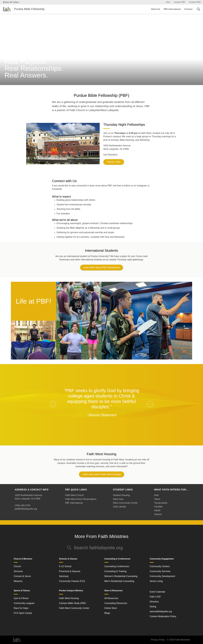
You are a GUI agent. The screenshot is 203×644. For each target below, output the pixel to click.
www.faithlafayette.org (161, 611)
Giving (153, 607)
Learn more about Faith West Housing (101, 474)
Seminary (64, 576)
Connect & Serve (22, 576)
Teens (157, 499)
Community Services (160, 571)
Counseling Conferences (117, 566)
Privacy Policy (158, 640)
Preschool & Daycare (70, 571)
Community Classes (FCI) (72, 581)
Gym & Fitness (21, 598)
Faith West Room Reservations (81, 499)
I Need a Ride (114, 162)
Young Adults (161, 503)
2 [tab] (102, 437)
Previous (53, 404)
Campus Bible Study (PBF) (73, 603)
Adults (157, 510)
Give (168, 2)
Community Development (162, 576)
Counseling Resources (116, 603)
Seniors (158, 514)
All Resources (111, 598)
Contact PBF (180, 2)
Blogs (107, 613)
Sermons (18, 571)
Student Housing (121, 495)
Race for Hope (21, 608)
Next (150, 404)
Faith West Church (75, 495)
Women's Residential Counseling (121, 576)
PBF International (172, 9)
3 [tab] (105, 437)
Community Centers (160, 566)
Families (158, 507)
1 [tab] (98, 437)
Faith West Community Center (74, 608)
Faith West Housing (69, 598)
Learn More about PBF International (102, 268)
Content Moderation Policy (163, 616)
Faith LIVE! (155, 597)
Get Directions (110, 155)
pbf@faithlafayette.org (26, 509)
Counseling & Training (115, 571)
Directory (154, 602)
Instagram (142, 186)
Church (17, 566)
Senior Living (156, 581)
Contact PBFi (195, 2)
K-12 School (65, 566)
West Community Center (125, 503)
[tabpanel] (102, 402)
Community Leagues (24, 603)
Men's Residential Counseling (119, 581)
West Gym (118, 499)
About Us (156, 9)
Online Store (111, 608)
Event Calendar (157, 592)
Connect (188, 9)
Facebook (57, 189)
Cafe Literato (119, 507)
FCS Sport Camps (23, 613)
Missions (18, 581)
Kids (156, 495)
